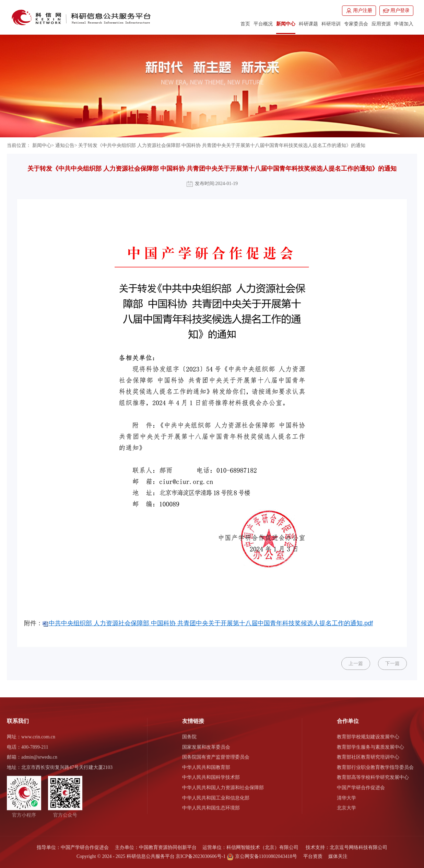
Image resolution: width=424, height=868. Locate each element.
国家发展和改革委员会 (206, 743)
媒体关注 (338, 853)
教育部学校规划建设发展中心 (368, 733)
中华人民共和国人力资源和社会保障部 (223, 784)
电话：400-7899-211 (28, 743)
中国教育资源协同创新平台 (168, 844)
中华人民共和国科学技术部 (211, 774)
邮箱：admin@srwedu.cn (32, 753)
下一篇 (392, 664)
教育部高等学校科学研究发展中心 (373, 774)
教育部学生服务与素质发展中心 (370, 743)
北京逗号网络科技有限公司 (358, 844)
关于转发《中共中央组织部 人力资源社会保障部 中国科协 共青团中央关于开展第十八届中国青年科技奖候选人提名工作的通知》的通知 (222, 145)
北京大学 (346, 804)
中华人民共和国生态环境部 (211, 804)
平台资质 (313, 853)
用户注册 (359, 11)
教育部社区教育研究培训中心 (368, 753)
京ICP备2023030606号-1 (201, 853)
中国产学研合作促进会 (361, 784)
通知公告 (65, 145)
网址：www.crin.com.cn (31, 733)
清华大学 (346, 794)
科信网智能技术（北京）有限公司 (262, 844)
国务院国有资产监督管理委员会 (216, 753)
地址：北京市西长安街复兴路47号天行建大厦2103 (60, 764)
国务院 (189, 733)
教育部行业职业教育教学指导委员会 (375, 764)
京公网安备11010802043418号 (262, 853)
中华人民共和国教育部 (206, 764)
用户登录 (396, 11)
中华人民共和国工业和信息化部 (216, 794)
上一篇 (356, 664)
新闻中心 (42, 145)
